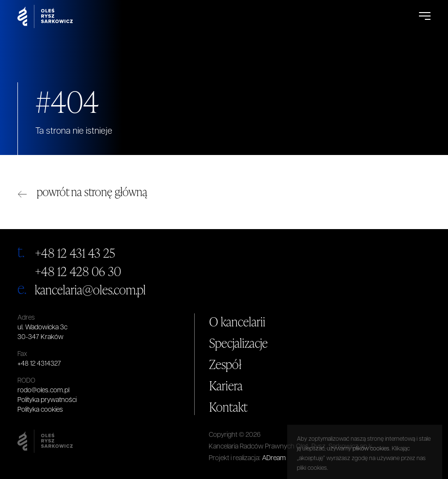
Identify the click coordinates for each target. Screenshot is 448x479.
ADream (274, 458)
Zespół (225, 364)
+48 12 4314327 (39, 364)
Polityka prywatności (47, 400)
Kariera (226, 386)
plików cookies (371, 472)
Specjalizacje (239, 343)
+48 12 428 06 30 (78, 271)
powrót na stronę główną (92, 192)
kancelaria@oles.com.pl (90, 290)
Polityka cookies (40, 410)
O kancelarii (237, 322)
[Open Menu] (425, 16)
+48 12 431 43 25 (75, 253)
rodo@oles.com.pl (43, 391)
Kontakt (228, 407)
